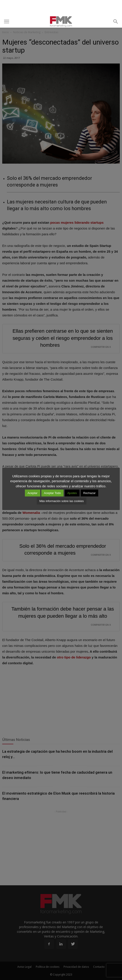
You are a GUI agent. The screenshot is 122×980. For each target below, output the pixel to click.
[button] (116, 22)
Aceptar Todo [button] (52, 493)
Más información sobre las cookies (61, 501)
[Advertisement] (61, 8)
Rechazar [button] (90, 493)
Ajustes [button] (72, 493)
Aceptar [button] (33, 493)
